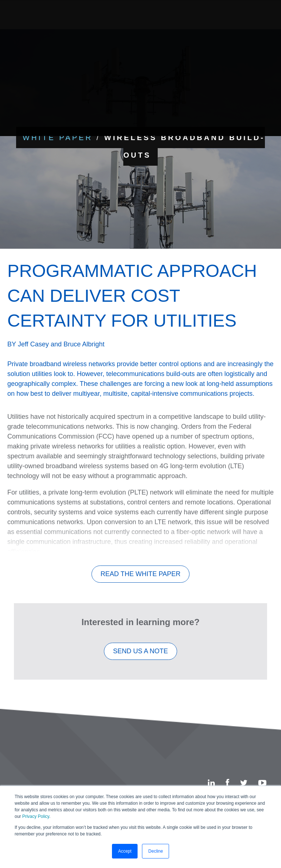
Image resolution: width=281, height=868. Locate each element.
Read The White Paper (140, 580)
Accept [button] (125, 851)
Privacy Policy (36, 816)
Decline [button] (156, 851)
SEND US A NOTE (140, 658)
